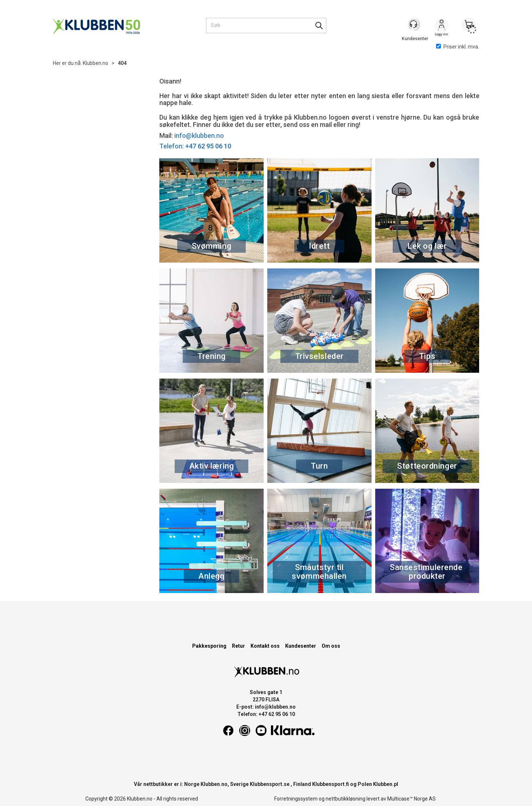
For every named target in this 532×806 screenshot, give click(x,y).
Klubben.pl (386, 784)
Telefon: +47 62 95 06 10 (266, 714)
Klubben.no (96, 63)
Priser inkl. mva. (458, 47)
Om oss (331, 646)
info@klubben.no (199, 135)
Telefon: (195, 146)
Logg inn (442, 26)
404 (122, 63)
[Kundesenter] (415, 25)
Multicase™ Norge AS (411, 799)
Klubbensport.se (270, 784)
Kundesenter (301, 646)
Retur (238, 646)
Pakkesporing (209, 646)
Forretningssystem (296, 799)
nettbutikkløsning (345, 799)
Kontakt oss (265, 646)
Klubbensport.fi (331, 784)
